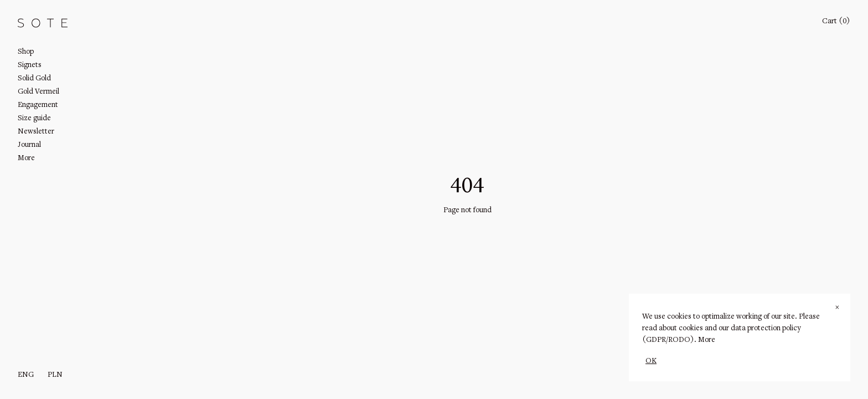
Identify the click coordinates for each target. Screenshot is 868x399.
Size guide (34, 119)
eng (26, 375)
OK (651, 361)
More (707, 340)
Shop (26, 52)
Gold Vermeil (38, 92)
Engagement (38, 105)
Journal (29, 145)
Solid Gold (34, 79)
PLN (55, 375)
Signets (30, 65)
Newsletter (36, 132)
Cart (836, 22)
